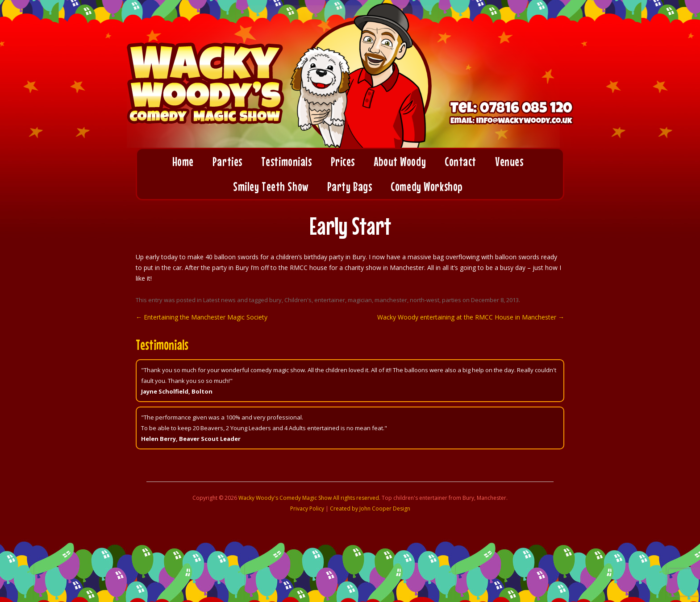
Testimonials (287, 162)
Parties (227, 162)
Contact (460, 162)
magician (360, 300)
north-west (425, 300)
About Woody (400, 162)
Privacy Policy (307, 509)
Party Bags (350, 187)
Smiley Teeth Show (271, 187)
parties (452, 300)
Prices (343, 162)
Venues (509, 162)
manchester (391, 300)
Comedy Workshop (426, 187)
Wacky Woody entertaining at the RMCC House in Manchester (471, 317)
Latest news (219, 300)
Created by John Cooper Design (370, 509)
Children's (298, 300)
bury (275, 300)
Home (183, 162)
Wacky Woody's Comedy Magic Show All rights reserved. (309, 498)
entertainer (330, 300)
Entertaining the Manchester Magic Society (202, 317)
